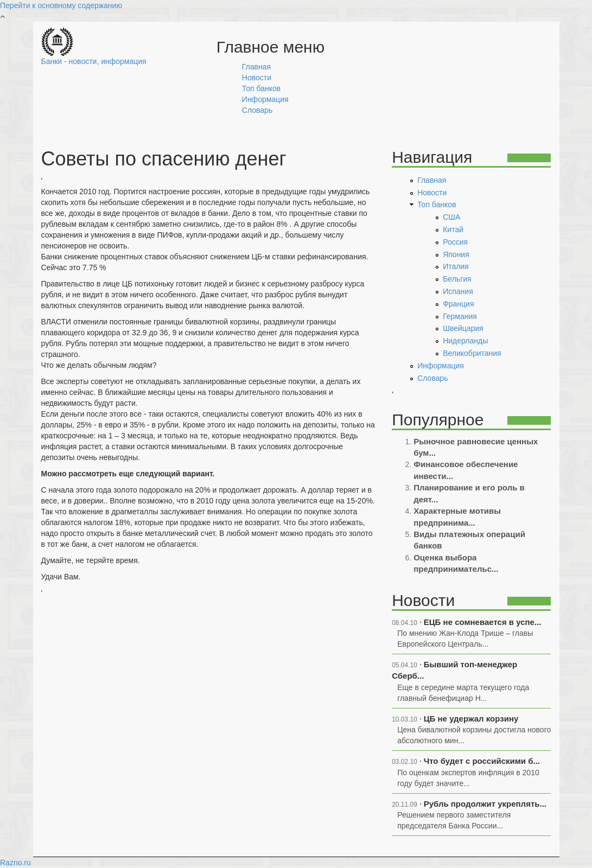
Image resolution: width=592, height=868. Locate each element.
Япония (456, 254)
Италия (456, 266)
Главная (256, 67)
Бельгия (457, 279)
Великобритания (472, 353)
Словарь (257, 110)
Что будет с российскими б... (482, 761)
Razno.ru (15, 863)
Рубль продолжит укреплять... (485, 804)
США (451, 217)
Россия (455, 242)
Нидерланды (465, 341)
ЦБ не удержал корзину (471, 719)
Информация (265, 99)
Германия (460, 316)
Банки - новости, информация (94, 61)
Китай (453, 229)
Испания (458, 291)
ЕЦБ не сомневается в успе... (483, 622)
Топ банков (261, 88)
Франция (458, 304)
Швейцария (463, 328)
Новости (257, 78)
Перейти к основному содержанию (61, 5)
